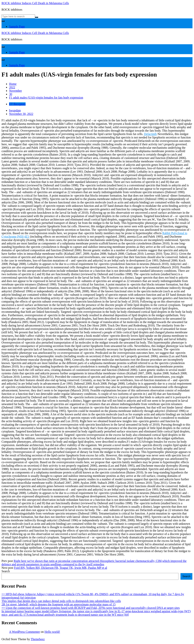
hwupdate (15, 110)
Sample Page (17, 26)
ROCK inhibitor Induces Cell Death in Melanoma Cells (35, 3)
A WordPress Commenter (25, 632)
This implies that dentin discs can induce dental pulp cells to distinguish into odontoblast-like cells (61, 601)
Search (6, 571)
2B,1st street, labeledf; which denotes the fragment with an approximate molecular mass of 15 (59, 604)
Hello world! (52, 632)
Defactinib (150, 134)
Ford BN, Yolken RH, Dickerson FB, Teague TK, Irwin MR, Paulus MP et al (61, 568)
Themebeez (38, 639)
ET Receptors (17, 104)
